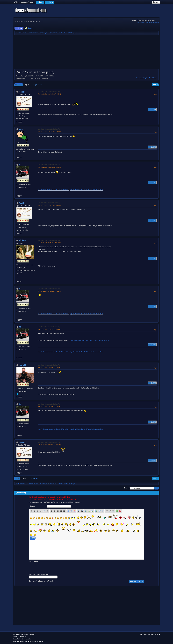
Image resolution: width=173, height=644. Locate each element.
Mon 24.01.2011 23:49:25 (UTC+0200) (50, 243)
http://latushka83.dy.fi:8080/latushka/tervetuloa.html (86, 190)
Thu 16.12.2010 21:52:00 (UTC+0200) (49, 167)
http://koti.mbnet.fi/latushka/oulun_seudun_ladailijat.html (88, 340)
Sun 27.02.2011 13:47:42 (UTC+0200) (49, 329)
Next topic (153, 78)
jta (20, 165)
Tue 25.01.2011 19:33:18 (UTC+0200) (49, 291)
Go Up (17, 478)
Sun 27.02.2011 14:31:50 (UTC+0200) (49, 407)
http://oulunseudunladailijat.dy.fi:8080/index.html (54, 190)
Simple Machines (29, 634)
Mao (21, 129)
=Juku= (22, 240)
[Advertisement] (86, 53)
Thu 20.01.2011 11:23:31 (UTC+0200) (49, 205)
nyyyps (22, 91)
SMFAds (15, 637)
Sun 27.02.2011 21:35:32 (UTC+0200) (49, 445)
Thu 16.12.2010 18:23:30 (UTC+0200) (49, 94)
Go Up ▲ (157, 634)
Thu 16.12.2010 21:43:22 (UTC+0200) (49, 132)
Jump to (127, 488)
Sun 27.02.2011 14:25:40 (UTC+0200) (49, 368)
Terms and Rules (149, 634)
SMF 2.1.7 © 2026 (18, 634)
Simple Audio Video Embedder (22, 639)
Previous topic (142, 78)
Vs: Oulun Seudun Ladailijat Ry (49, 92)
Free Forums (23, 637)
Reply (155, 85)
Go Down (19, 85)
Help (141, 634)
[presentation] (48, 568)
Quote (152, 109)
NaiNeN (22, 365)
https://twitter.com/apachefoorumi (148, 23)
